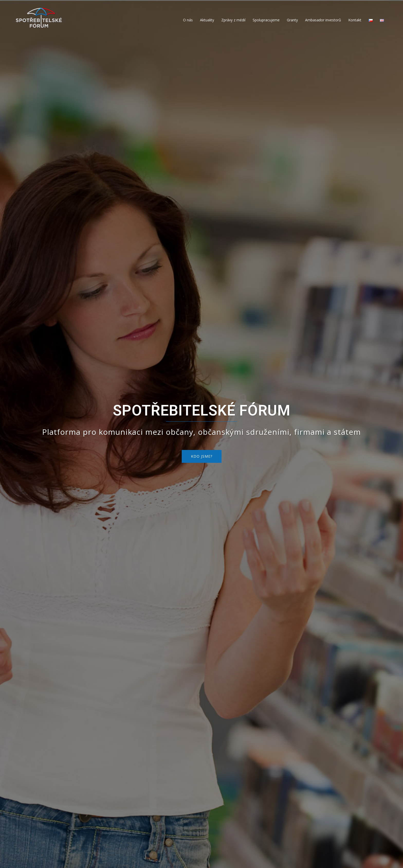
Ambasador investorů (323, 20)
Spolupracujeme (266, 20)
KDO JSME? (202, 456)
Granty (292, 20)
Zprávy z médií (233, 20)
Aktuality (207, 20)
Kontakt (355, 20)
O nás (188, 20)
